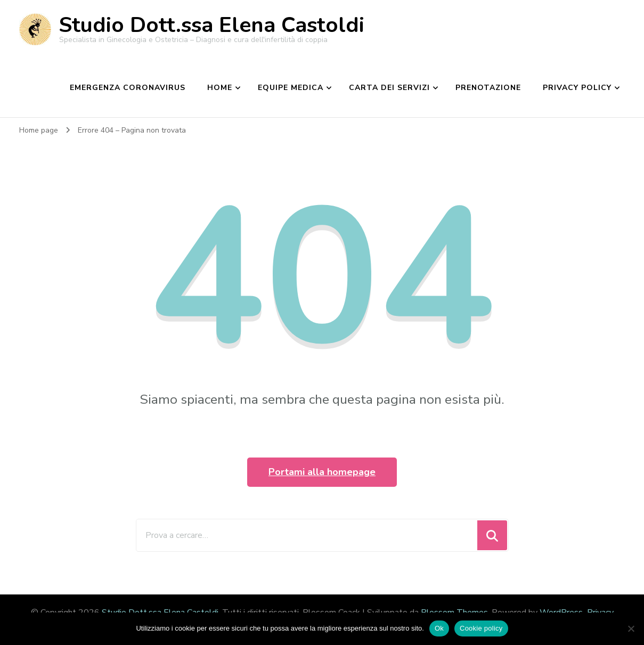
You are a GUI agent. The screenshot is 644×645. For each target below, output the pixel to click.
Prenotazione (488, 88)
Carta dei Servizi (389, 88)
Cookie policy (481, 628)
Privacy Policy (577, 88)
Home (220, 88)
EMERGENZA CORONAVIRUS (128, 88)
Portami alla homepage (322, 472)
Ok (439, 628)
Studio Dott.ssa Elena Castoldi (212, 25)
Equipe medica (291, 88)
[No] (631, 628)
